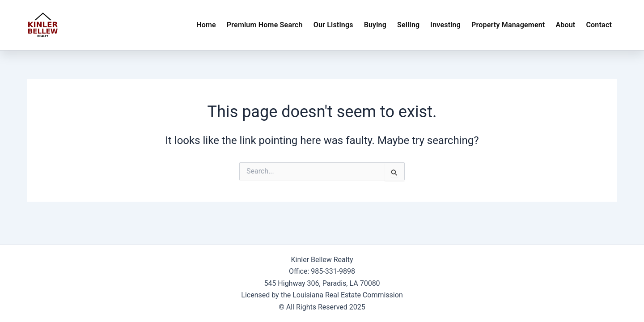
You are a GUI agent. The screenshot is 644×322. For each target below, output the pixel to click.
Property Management (508, 25)
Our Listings (333, 25)
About (565, 25)
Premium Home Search (265, 25)
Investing (445, 25)
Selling (408, 25)
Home (206, 25)
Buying (375, 25)
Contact (599, 25)
